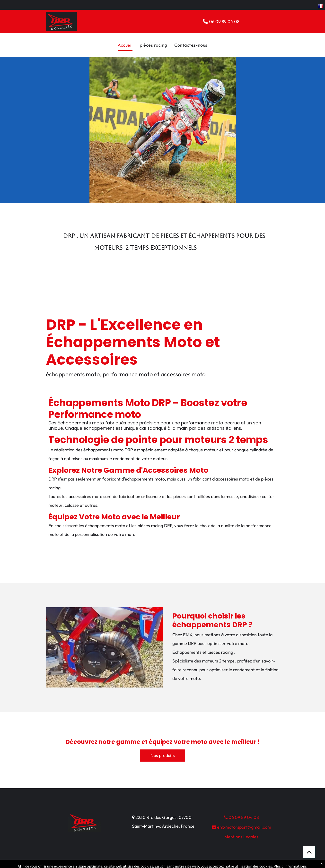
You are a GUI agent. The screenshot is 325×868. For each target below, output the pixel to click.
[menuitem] (125, 45)
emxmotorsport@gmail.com (241, 827)
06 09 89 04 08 (242, 817)
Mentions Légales (241, 837)
